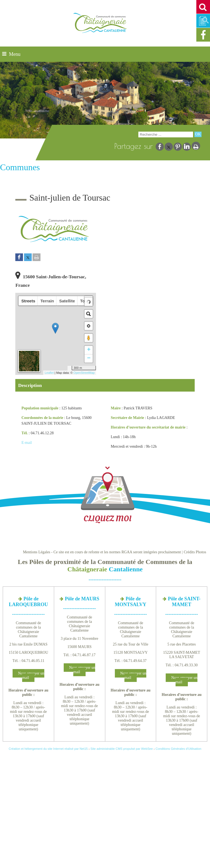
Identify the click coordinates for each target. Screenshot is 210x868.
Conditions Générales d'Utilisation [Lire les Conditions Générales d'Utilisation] (179, 749)
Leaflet (49, 373)
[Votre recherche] (166, 134)
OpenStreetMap (84, 373)
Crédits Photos (195, 552)
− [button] (89, 358)
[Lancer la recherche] (198, 134)
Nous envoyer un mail (31, 675)
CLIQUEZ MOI (107, 495)
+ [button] (89, 350)
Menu (15, 54)
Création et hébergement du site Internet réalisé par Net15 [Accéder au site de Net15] (48, 749)
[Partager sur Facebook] (19, 258)
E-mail (27, 443)
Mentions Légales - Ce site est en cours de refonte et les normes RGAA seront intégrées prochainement (102, 552)
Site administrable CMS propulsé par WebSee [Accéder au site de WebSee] (122, 749)
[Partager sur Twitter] (28, 258)
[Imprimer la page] (37, 258)
